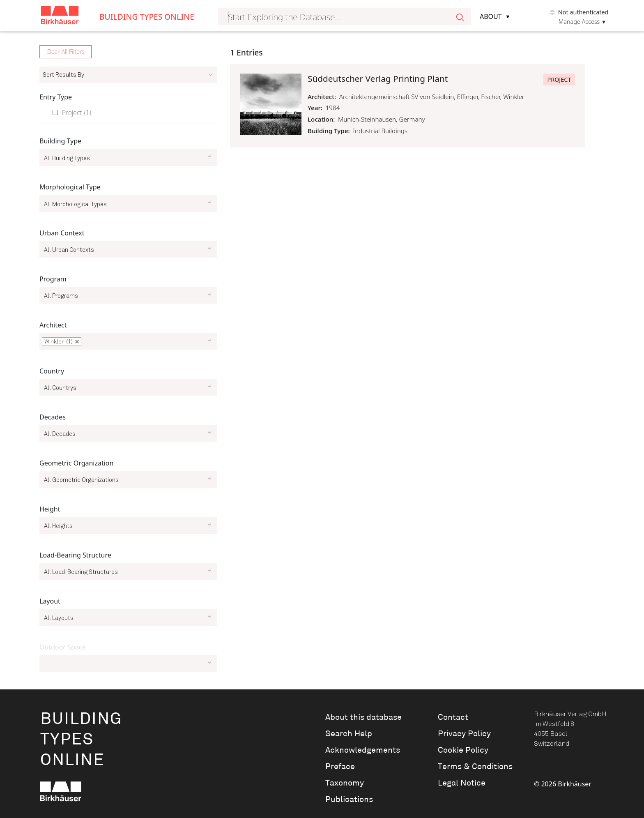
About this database (363, 717)
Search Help (349, 734)
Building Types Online (147, 17)
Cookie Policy (463, 750)
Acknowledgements (363, 750)
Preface (340, 767)
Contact (453, 717)
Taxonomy (345, 783)
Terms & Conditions (475, 767)
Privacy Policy (464, 734)
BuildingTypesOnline (81, 740)
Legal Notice (462, 783)
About (491, 16)
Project (77, 113)
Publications (349, 800)
